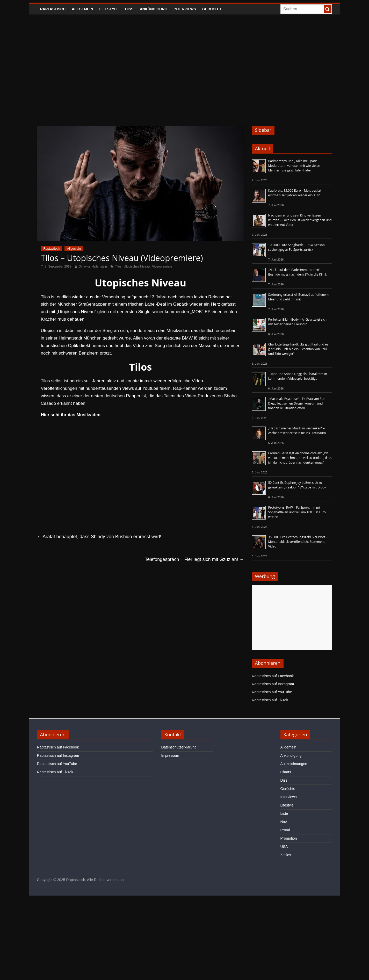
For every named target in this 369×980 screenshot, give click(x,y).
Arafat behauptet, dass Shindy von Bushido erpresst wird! (99, 537)
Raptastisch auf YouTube (272, 692)
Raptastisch (53, 9)
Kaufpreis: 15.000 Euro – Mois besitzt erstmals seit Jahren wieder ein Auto (295, 193)
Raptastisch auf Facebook (273, 676)
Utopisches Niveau (137, 266)
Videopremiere (162, 266)
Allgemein (82, 9)
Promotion (289, 838)
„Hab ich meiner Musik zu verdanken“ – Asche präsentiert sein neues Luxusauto (297, 431)
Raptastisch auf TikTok (270, 700)
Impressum (170, 755)
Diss (129, 9)
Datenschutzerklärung (179, 747)
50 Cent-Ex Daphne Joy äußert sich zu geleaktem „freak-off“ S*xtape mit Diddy (297, 485)
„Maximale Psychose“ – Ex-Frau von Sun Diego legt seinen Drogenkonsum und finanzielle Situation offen (297, 403)
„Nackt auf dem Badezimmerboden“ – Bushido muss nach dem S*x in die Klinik (298, 272)
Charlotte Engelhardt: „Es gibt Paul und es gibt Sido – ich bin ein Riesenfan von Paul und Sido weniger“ (298, 349)
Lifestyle (109, 9)
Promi (285, 830)
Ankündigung (154, 9)
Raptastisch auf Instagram (273, 684)
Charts (286, 772)
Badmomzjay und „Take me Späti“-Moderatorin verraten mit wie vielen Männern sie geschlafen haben (294, 166)
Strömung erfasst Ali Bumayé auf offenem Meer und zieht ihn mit (299, 297)
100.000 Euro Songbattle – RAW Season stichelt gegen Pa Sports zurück (296, 247)
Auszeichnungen (294, 764)
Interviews (185, 9)
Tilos (118, 266)
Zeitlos (286, 855)
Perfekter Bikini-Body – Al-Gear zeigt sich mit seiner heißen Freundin (298, 322)
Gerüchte (212, 9)
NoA (284, 822)
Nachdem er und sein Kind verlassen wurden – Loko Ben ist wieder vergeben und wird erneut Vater (300, 220)
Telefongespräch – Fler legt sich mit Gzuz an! (194, 559)
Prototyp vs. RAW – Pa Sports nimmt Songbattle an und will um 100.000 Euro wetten (297, 512)
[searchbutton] (328, 9)
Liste (284, 813)
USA (284, 847)
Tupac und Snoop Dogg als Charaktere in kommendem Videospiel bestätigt (298, 376)
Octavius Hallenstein (93, 266)
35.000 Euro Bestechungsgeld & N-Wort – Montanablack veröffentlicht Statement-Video (298, 542)
